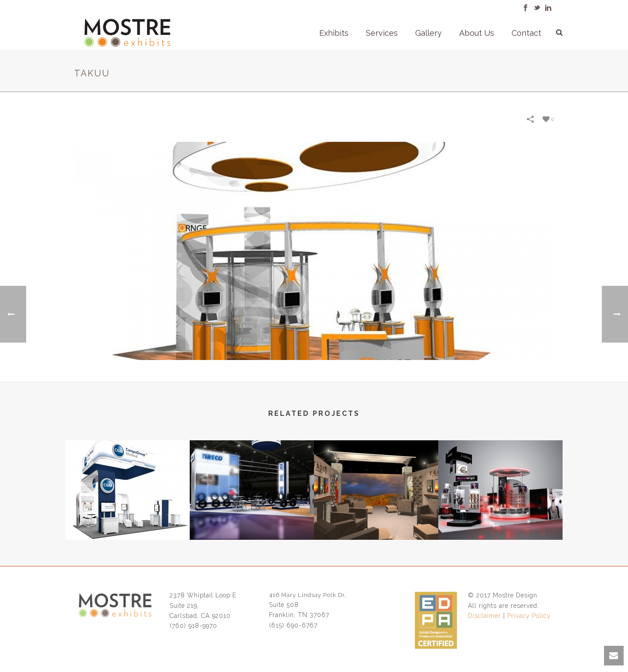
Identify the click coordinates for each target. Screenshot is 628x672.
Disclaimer (485, 616)
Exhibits (334, 33)
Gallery (428, 33)
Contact (526, 33)
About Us (477, 33)
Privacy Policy (529, 616)
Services (382, 33)
